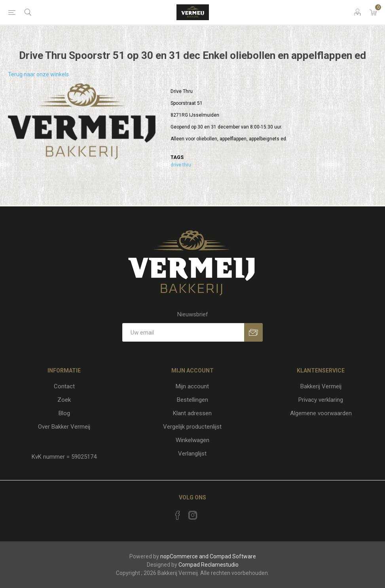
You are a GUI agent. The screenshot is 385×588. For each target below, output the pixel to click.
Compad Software (233, 556)
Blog (64, 413)
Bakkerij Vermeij (321, 386)
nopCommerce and (184, 556)
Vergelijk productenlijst (192, 427)
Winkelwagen (192, 440)
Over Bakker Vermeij (64, 427)
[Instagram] (193, 515)
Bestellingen (192, 400)
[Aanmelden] (183, 332)
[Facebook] (178, 515)
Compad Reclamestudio (209, 565)
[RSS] (208, 513)
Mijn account (192, 386)
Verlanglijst (192, 454)
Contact (64, 386)
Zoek (64, 400)
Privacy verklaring (321, 400)
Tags (177, 157)
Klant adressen (192, 413)
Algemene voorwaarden (321, 413)
